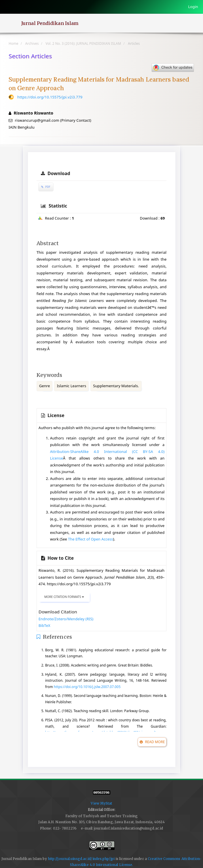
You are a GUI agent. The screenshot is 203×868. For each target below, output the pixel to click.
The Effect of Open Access (90, 539)
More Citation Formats (64, 597)
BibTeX (44, 625)
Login (193, 7)
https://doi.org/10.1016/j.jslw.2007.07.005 (87, 687)
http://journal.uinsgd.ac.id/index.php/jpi (81, 859)
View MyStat (101, 803)
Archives (32, 43)
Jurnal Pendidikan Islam (50, 23)
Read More (152, 742)
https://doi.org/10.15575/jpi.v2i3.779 (50, 97)
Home (14, 43)
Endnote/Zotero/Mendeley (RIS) (66, 619)
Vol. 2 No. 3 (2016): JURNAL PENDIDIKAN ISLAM (83, 43)
